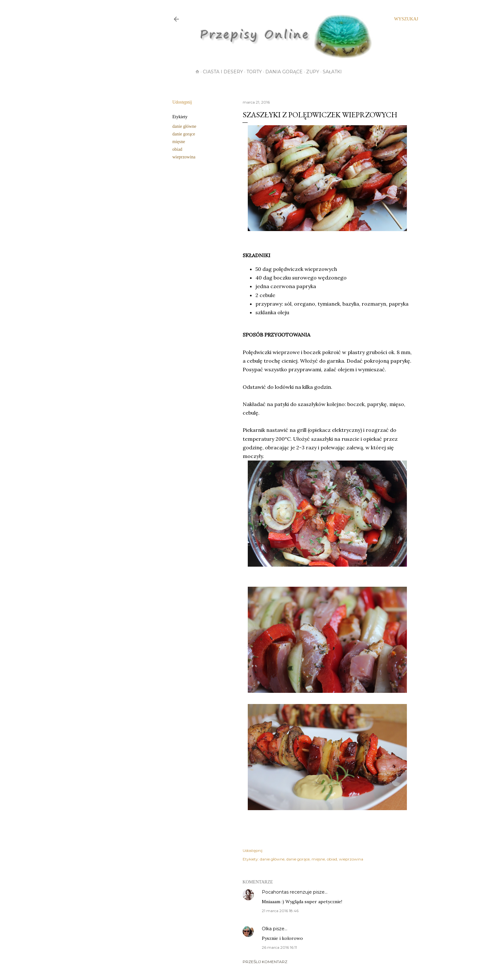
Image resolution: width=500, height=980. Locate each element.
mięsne (179, 142)
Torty (254, 72)
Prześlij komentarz (265, 962)
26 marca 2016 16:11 (279, 947)
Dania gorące (284, 72)
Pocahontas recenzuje (287, 892)
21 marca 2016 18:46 (280, 911)
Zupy (313, 72)
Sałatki (332, 72)
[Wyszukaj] (406, 19)
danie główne (184, 126)
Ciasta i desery (223, 72)
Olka (267, 929)
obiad (177, 149)
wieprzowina (184, 157)
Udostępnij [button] (182, 102)
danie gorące (184, 134)
